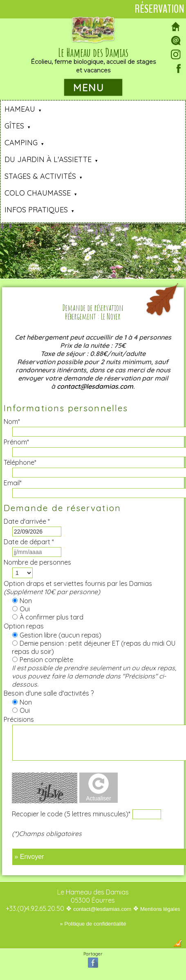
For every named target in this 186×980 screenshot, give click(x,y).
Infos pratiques (36, 210)
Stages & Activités (40, 176)
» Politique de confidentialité (93, 924)
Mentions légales (160, 909)
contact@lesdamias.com (95, 386)
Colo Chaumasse (38, 193)
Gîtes (14, 126)
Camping (21, 143)
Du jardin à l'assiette (48, 159)
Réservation (159, 9)
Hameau (20, 109)
